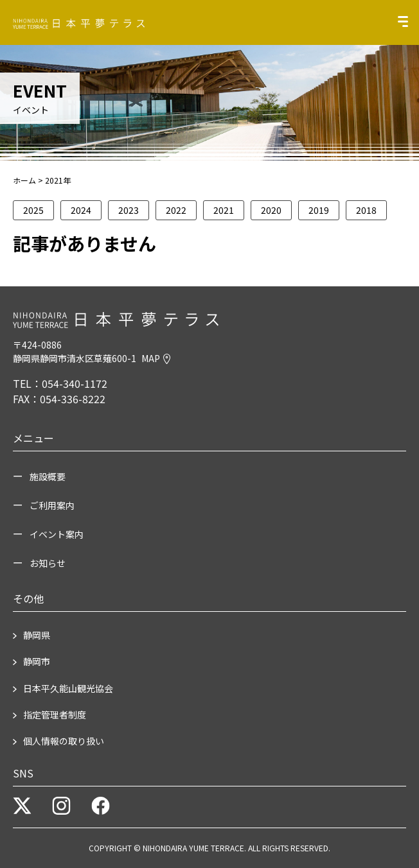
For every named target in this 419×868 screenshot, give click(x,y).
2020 (271, 210)
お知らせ (48, 563)
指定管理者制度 (55, 715)
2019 (319, 210)
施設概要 (48, 476)
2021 (224, 210)
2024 (81, 210)
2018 (366, 210)
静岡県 (37, 635)
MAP (156, 358)
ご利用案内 (52, 505)
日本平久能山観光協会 (68, 688)
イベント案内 (57, 534)
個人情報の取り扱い (64, 741)
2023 (129, 210)
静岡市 (37, 661)
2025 (33, 210)
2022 (176, 210)
